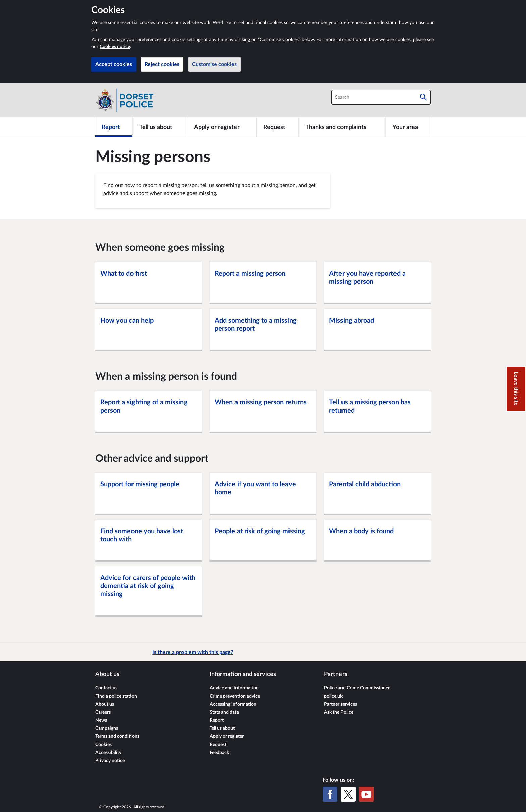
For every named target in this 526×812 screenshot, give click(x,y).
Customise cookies (214, 64)
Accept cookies (114, 64)
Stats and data (224, 712)
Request (218, 745)
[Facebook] (330, 794)
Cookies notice (115, 47)
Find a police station (116, 696)
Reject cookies (162, 64)
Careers (103, 712)
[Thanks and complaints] (342, 127)
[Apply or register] (222, 127)
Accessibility (108, 753)
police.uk (333, 696)
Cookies (103, 745)
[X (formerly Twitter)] (348, 794)
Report (217, 720)
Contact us (106, 688)
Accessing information (233, 704)
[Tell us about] (160, 127)
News (101, 720)
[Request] (277, 127)
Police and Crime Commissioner (357, 688)
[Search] (423, 97)
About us (105, 704)
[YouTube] (366, 794)
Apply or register (227, 736)
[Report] (114, 127)
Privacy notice (110, 761)
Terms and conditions (117, 736)
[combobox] (381, 97)
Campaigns (107, 728)
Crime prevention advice (235, 696)
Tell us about (222, 728)
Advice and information (234, 688)
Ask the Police (339, 712)
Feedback (219, 753)
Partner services (340, 704)
